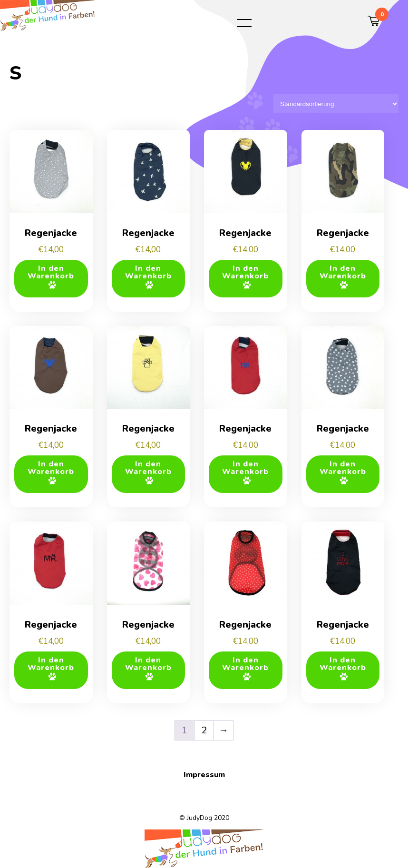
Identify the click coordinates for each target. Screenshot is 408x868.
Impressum (204, 775)
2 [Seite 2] (204, 730)
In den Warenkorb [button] (51, 272)
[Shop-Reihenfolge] (336, 104)
